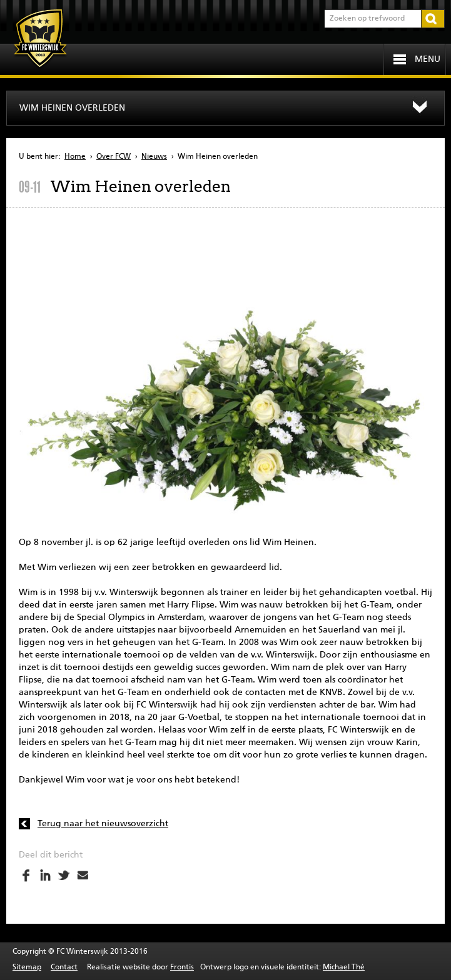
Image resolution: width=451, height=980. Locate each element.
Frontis (182, 967)
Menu (428, 59)
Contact (64, 967)
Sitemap (27, 967)
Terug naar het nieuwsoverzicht (103, 824)
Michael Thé (344, 967)
